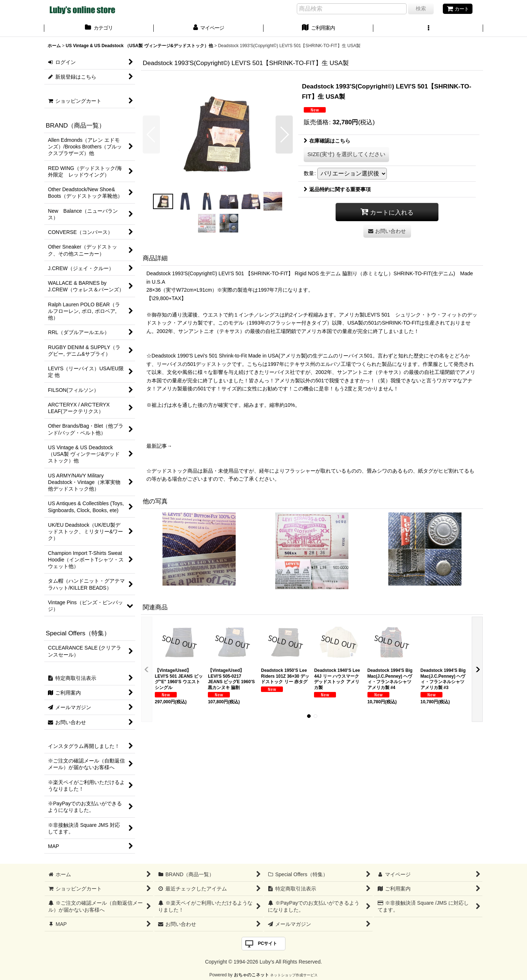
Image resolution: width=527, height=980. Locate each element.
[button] (428, 29)
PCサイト (268, 943)
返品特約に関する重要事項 (337, 189)
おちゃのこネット (251, 975)
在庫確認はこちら (327, 141)
